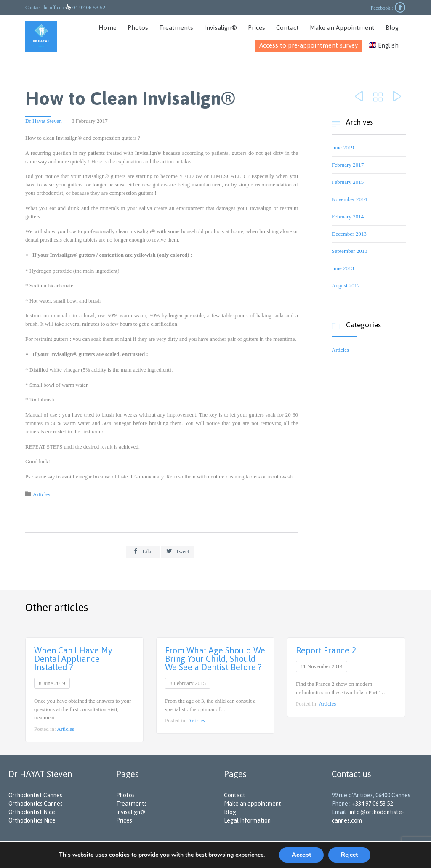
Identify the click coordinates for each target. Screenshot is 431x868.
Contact (235, 795)
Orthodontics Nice (32, 820)
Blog (230, 812)
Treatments (132, 804)
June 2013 (343, 268)
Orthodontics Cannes (36, 804)
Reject (349, 855)
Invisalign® (131, 812)
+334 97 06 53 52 (372, 804)
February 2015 (348, 182)
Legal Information (247, 820)
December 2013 (349, 234)
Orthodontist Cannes (35, 795)
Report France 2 (326, 650)
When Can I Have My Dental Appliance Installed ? (73, 659)
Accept (301, 855)
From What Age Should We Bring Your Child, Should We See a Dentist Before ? (215, 659)
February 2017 (348, 165)
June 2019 (343, 147)
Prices (124, 820)
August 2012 (346, 285)
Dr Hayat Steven (44, 121)
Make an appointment (253, 804)
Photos (125, 795)
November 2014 (349, 199)
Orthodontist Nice (32, 812)
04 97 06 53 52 (89, 7)
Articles (41, 494)
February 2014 (348, 216)
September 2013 (350, 251)
